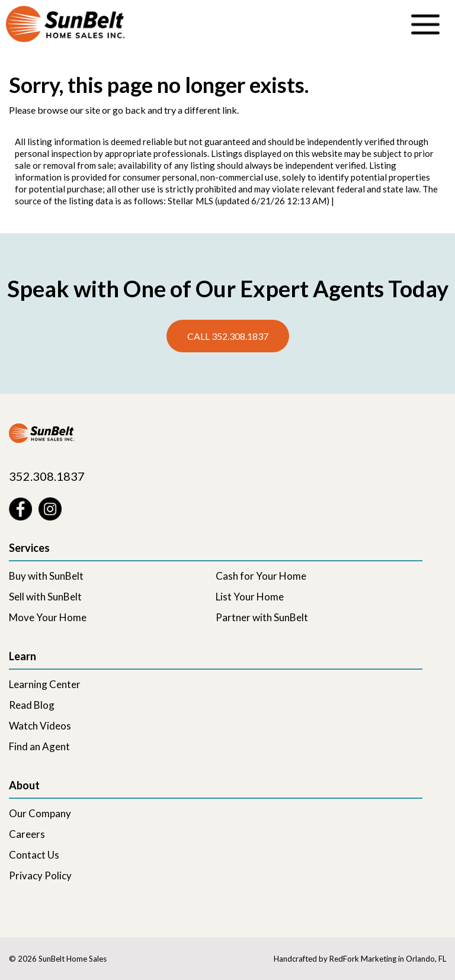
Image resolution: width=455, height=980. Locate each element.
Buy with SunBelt (46, 576)
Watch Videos (40, 726)
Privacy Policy (40, 875)
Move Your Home (48, 617)
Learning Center (45, 684)
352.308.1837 (47, 476)
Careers (27, 834)
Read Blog (32, 705)
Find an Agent (39, 746)
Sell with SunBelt (45, 597)
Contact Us (34, 855)
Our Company (40, 813)
